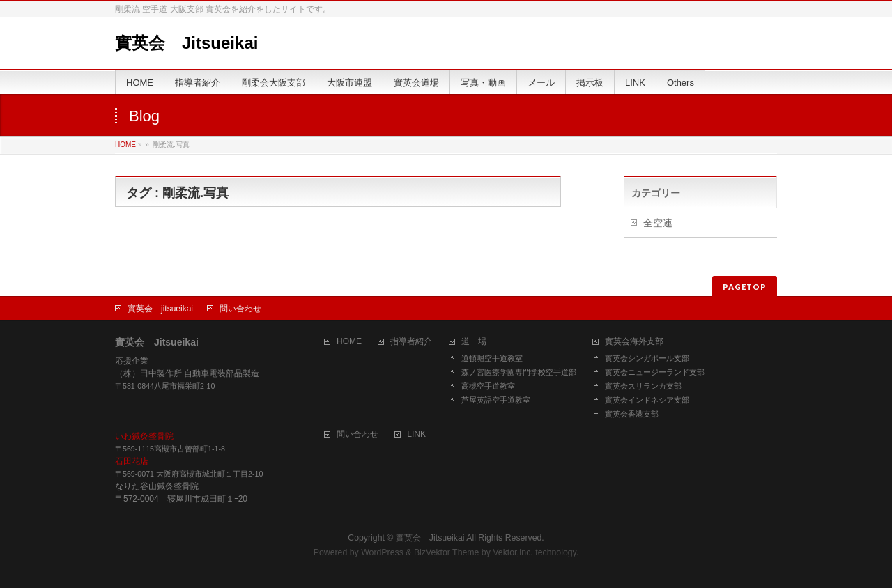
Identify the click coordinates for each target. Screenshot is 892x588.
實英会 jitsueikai (160, 309)
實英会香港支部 (632, 414)
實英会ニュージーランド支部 (655, 372)
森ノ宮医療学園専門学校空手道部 (519, 372)
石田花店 (132, 461)
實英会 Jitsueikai (186, 43)
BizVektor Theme (447, 552)
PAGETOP (745, 287)
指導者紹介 (411, 342)
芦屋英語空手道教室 (496, 400)
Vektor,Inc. (513, 552)
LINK (416, 434)
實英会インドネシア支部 (647, 400)
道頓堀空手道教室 (492, 358)
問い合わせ (240, 309)
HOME (125, 145)
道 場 (474, 342)
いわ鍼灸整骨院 (144, 436)
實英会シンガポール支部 (647, 358)
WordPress (382, 552)
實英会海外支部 (634, 342)
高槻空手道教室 (488, 386)
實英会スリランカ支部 (643, 386)
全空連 (658, 223)
